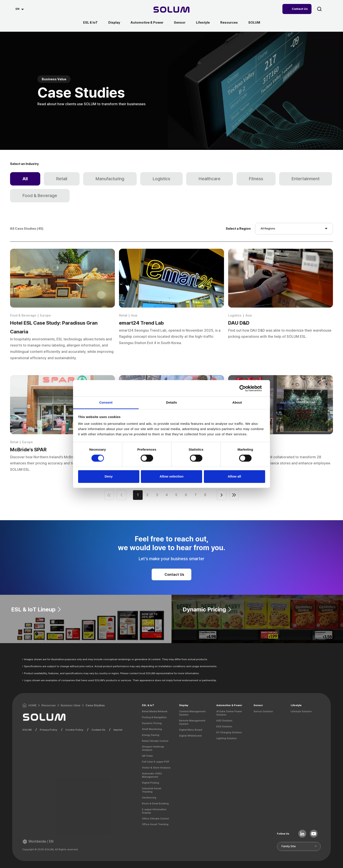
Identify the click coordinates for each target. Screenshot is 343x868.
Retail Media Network (155, 711)
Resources (229, 23)
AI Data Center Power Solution (229, 713)
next (222, 495)
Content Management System (192, 713)
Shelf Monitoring (152, 729)
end (234, 495)
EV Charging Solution (229, 732)
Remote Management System (192, 722)
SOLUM (254, 23)
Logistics (161, 179)
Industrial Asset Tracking (152, 790)
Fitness (256, 179)
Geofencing (149, 798)
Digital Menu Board (191, 730)
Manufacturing (110, 179)
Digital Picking (150, 783)
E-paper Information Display (154, 811)
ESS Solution (224, 726)
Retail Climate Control (155, 741)
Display (114, 23)
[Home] (172, 10)
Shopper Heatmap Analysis (153, 748)
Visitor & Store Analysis (156, 768)
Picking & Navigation (154, 717)
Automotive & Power (147, 23)
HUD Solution (224, 721)
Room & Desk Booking (155, 803)
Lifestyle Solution (301, 711)
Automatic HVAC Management (152, 775)
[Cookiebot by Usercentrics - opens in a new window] (246, 388)
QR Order (147, 756)
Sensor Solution (263, 711)
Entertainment (306, 179)
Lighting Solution (227, 738)
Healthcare (210, 179)
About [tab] (237, 402)
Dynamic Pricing (152, 723)
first (109, 495)
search (319, 9)
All (25, 179)
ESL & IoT (90, 23)
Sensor (180, 23)
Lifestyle (203, 23)
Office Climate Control (155, 819)
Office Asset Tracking (155, 824)
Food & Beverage (40, 196)
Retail (62, 179)
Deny (109, 476)
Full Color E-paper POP (156, 762)
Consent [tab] (106, 402)
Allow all (234, 476)
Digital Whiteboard (190, 736)
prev (121, 495)
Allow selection (171, 476)
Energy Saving (151, 735)
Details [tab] (171, 402)
